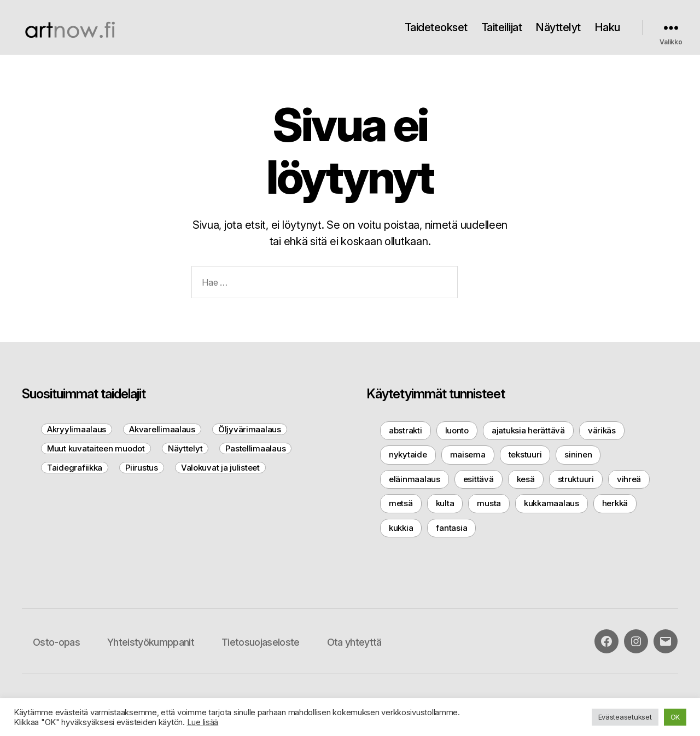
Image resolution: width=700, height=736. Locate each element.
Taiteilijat (502, 27)
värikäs (602, 430)
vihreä (629, 479)
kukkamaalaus (552, 503)
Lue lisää (203, 722)
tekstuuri (525, 454)
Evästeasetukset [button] (625, 717)
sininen (578, 454)
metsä (401, 503)
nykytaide (408, 454)
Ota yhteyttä (354, 642)
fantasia (451, 528)
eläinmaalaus (415, 479)
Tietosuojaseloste (261, 642)
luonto (457, 430)
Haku (607, 27)
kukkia (401, 528)
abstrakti (406, 430)
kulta (445, 503)
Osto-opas (56, 642)
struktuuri (576, 479)
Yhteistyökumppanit (151, 642)
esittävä (479, 479)
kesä (526, 479)
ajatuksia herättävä (528, 430)
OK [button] (675, 717)
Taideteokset (436, 27)
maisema (468, 454)
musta (489, 503)
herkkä (615, 503)
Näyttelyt (558, 27)
